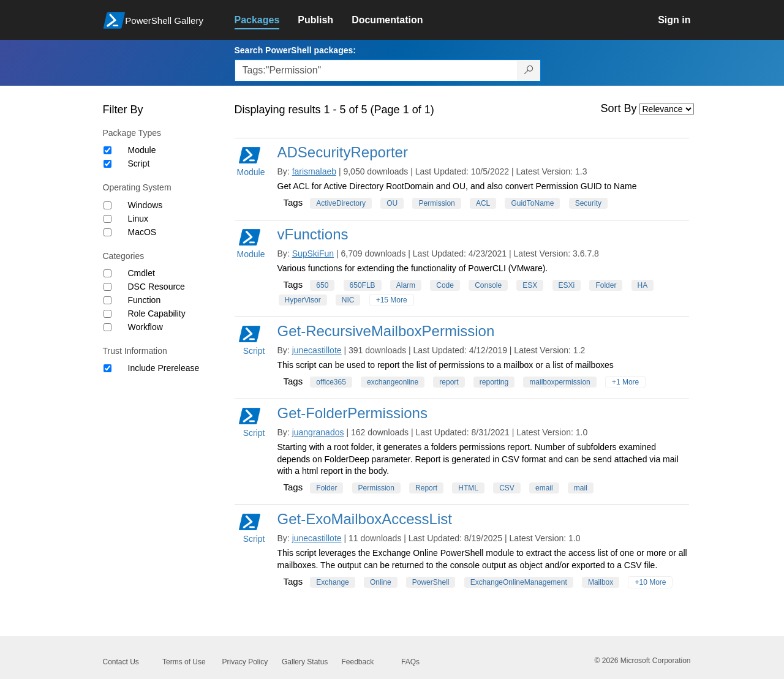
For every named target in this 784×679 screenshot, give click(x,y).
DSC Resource (156, 287)
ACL (483, 203)
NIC (348, 300)
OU (392, 203)
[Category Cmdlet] (107, 273)
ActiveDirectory (341, 203)
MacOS (142, 232)
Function (145, 300)
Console (488, 285)
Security (588, 203)
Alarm (406, 285)
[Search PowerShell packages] (529, 70)
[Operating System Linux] (107, 219)
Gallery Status (305, 662)
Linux (138, 219)
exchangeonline (393, 382)
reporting (494, 382)
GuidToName (532, 203)
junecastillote (317, 350)
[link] (266, 20)
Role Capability (157, 313)
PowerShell (431, 582)
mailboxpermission (560, 382)
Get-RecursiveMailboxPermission (386, 331)
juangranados (318, 432)
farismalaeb (314, 171)
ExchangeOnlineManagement (519, 582)
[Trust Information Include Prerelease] (107, 368)
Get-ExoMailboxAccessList (365, 519)
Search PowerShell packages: (295, 50)
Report (426, 488)
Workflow (145, 327)
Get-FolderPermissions (352, 413)
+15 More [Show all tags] (392, 300)
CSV (507, 488)
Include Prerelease (164, 368)
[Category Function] (107, 300)
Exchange (332, 582)
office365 (331, 382)
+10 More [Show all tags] (650, 582)
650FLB (363, 285)
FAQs (410, 662)
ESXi (567, 285)
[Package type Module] (107, 150)
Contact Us (121, 662)
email (544, 488)
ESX (530, 285)
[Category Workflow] (107, 327)
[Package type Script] (107, 164)
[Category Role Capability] (107, 314)
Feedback (358, 662)
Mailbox (601, 582)
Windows (145, 205)
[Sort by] (667, 109)
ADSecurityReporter (343, 152)
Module (142, 150)
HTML (468, 488)
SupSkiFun (313, 253)
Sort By (619, 108)
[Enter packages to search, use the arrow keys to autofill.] (376, 70)
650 (322, 285)
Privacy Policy (245, 662)
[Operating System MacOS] (107, 232)
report (449, 382)
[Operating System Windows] (107, 205)
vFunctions (313, 234)
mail (581, 488)
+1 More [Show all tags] (625, 382)
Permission (436, 203)
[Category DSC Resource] (107, 287)
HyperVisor (303, 300)
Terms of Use (184, 662)
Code (445, 285)
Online (381, 582)
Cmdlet (141, 273)
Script (139, 163)
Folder (606, 285)
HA (643, 285)
